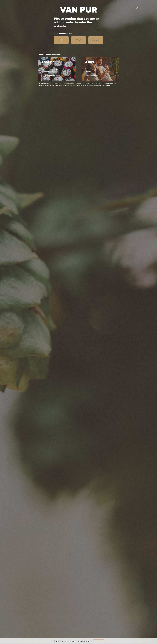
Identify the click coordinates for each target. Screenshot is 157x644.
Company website (49, 76)
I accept (98, 641)
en (140, 8)
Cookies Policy (71, 85)
